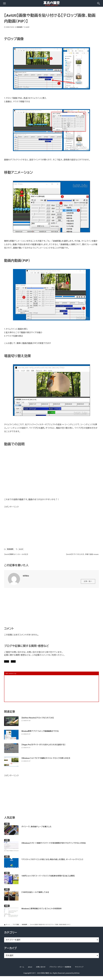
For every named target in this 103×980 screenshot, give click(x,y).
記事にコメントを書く (16, 664)
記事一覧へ (88, 583)
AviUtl (27, 27)
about (30, 971)
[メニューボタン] (4, 3)
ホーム (22, 971)
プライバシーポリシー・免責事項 (60, 971)
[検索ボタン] (99, 3)
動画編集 (20, 27)
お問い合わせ (37, 664)
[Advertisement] (22, 524)
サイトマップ (79, 971)
